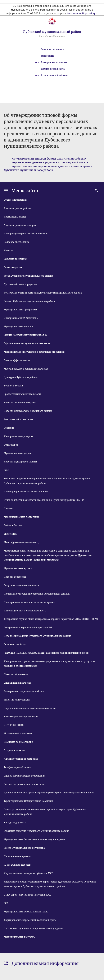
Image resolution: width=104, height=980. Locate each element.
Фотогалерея (11, 445)
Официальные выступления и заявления (27, 343)
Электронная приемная (54, 62)
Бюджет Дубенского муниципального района (30, 301)
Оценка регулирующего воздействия (25, 776)
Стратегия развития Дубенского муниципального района (36, 831)
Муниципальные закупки (18, 327)
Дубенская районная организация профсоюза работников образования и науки (49, 793)
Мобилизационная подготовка (21, 517)
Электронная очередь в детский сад (24, 691)
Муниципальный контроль (19, 937)
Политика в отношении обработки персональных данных (37, 594)
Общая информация (15, 200)
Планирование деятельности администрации (29, 602)
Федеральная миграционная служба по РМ (28, 628)
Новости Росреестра (15, 577)
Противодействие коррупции (21, 284)
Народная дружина (15, 823)
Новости (9, 251)
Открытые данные (14, 750)
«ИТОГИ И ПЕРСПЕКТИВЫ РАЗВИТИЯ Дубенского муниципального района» (47, 653)
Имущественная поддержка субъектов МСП (29, 873)
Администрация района (17, 208)
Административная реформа (20, 225)
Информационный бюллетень (21, 318)
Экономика (10, 534)
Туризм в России (13, 386)
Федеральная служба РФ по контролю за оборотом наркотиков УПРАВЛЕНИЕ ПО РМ (51, 619)
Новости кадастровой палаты (20, 462)
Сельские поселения (52, 49)
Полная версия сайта (53, 69)
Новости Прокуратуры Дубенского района (28, 411)
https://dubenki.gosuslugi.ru (83, 13)
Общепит (9, 428)
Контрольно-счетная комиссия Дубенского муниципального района (43, 293)
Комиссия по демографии (18, 742)
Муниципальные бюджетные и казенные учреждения (34, 839)
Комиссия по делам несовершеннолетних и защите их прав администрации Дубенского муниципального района (47, 481)
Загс (6, 470)
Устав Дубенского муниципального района (28, 276)
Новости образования (16, 674)
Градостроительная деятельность (23, 394)
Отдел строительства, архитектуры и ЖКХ (27, 895)
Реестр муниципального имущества (24, 848)
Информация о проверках (18, 436)
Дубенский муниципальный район (52, 32)
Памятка (9, 509)
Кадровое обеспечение (17, 242)
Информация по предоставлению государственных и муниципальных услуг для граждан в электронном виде (50, 664)
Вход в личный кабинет (54, 75)
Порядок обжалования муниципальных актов (30, 708)
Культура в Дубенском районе (21, 377)
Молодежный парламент (18, 734)
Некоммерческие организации (21, 717)
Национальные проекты (18, 856)
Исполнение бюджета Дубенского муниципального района (37, 636)
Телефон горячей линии (18, 767)
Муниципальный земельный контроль (26, 912)
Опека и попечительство (18, 683)
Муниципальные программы (20, 310)
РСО (6, 903)
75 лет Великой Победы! (17, 865)
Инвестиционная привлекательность (25, 611)
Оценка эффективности (17, 360)
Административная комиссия (21, 759)
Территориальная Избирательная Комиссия (28, 801)
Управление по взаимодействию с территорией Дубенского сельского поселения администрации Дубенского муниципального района (50, 884)
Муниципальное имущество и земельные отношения (34, 352)
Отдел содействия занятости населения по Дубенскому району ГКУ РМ (44, 500)
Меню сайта (48, 56)
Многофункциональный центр (21, 542)
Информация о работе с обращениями (25, 234)
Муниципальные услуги (18, 453)
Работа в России (13, 525)
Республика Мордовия (52, 36)
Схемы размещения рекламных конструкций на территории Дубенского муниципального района (45, 812)
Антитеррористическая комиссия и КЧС (26, 492)
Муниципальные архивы (18, 568)
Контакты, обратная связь (18, 419)
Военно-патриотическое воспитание (24, 784)
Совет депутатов (13, 267)
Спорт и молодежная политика (21, 585)
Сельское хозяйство (15, 644)
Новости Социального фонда (20, 403)
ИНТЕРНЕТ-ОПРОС (14, 725)
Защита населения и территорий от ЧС (26, 335)
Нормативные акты (15, 217)
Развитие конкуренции (17, 700)
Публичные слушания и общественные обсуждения (34, 929)
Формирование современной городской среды (30, 920)
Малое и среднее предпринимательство (26, 369)
